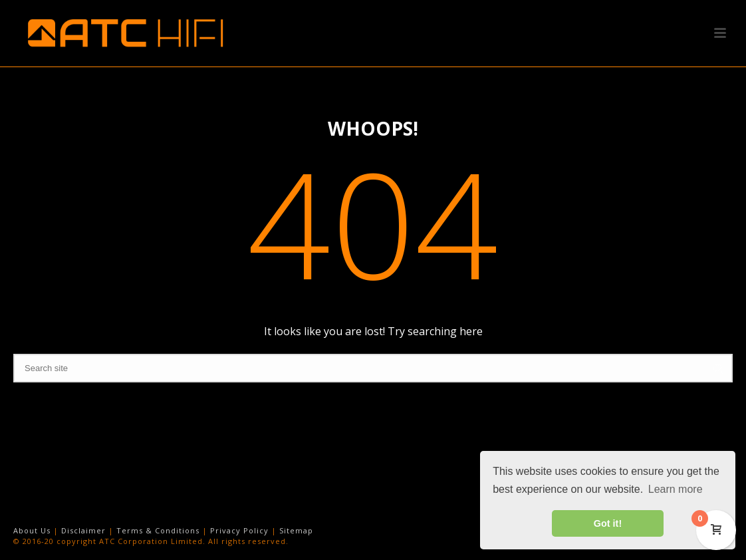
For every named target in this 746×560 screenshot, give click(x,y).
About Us (32, 530)
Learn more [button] (676, 489)
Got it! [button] (608, 523)
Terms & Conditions (158, 530)
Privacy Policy (239, 530)
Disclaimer (83, 530)
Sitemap (296, 530)
